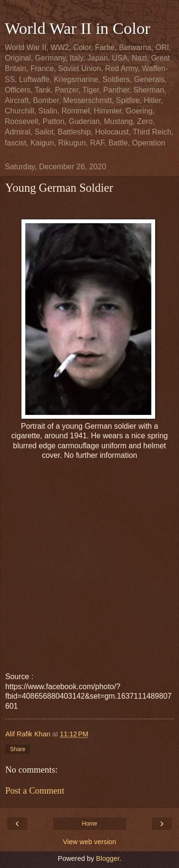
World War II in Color (78, 28)
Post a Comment (35, 790)
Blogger (108, 858)
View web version (90, 842)
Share (18, 749)
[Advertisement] (89, 554)
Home (89, 824)
